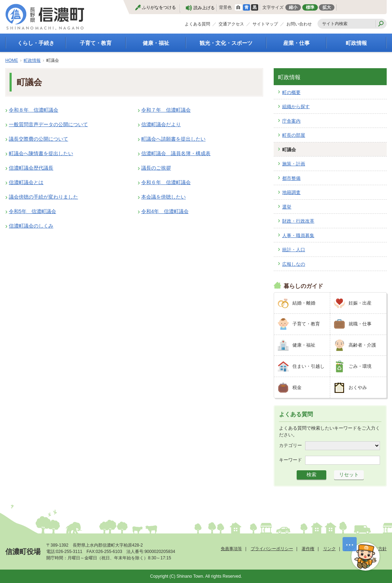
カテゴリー (290, 445)
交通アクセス (231, 24)
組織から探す (296, 107)
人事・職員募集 (298, 235)
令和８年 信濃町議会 (34, 110)
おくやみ (358, 387)
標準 (310, 7)
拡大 (327, 7)
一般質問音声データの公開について (48, 124)
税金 (297, 387)
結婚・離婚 (304, 303)
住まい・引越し (308, 366)
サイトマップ (265, 24)
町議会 (289, 150)
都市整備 (291, 178)
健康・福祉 (156, 43)
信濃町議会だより (161, 124)
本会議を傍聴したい (164, 197)
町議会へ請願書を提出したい (173, 139)
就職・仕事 (360, 324)
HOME (12, 60)
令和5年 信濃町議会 (32, 211)
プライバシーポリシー (272, 549)
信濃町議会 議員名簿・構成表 (176, 153)
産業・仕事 (296, 43)
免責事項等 (231, 549)
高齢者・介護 (362, 345)
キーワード (290, 460)
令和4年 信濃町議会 (165, 211)
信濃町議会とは (26, 182)
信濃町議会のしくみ (31, 226)
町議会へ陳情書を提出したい (41, 153)
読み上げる (204, 8)
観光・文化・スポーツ (226, 43)
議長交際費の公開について (38, 139)
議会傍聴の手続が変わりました (43, 197)
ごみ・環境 (360, 366)
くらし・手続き (36, 43)
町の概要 (291, 92)
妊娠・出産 (360, 303)
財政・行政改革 (298, 221)
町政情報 (356, 43)
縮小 (293, 7)
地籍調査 (291, 192)
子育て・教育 (96, 43)
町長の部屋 (294, 135)
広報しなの (294, 264)
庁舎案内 (291, 121)
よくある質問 (197, 24)
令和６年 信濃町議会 (166, 182)
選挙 (287, 207)
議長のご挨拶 (156, 168)
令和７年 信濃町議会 (166, 110)
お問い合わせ (299, 24)
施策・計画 (294, 164)
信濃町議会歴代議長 (31, 168)
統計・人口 (294, 250)
